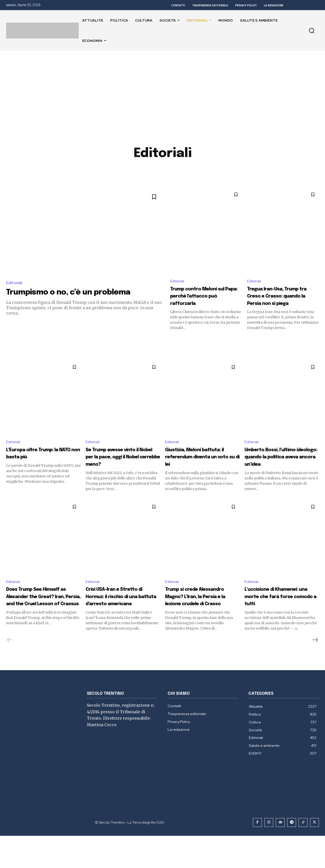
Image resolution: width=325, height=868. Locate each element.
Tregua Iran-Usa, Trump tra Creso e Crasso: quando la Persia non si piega (277, 300)
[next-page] (315, 672)
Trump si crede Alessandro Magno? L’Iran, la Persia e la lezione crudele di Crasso (197, 621)
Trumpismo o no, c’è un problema (80, 292)
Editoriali (14, 283)
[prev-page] (10, 672)
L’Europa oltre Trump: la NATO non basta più (40, 462)
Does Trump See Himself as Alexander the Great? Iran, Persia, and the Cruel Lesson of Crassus (43, 621)
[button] (312, 30)
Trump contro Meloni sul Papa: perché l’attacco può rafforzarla (203, 300)
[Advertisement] (162, 89)
